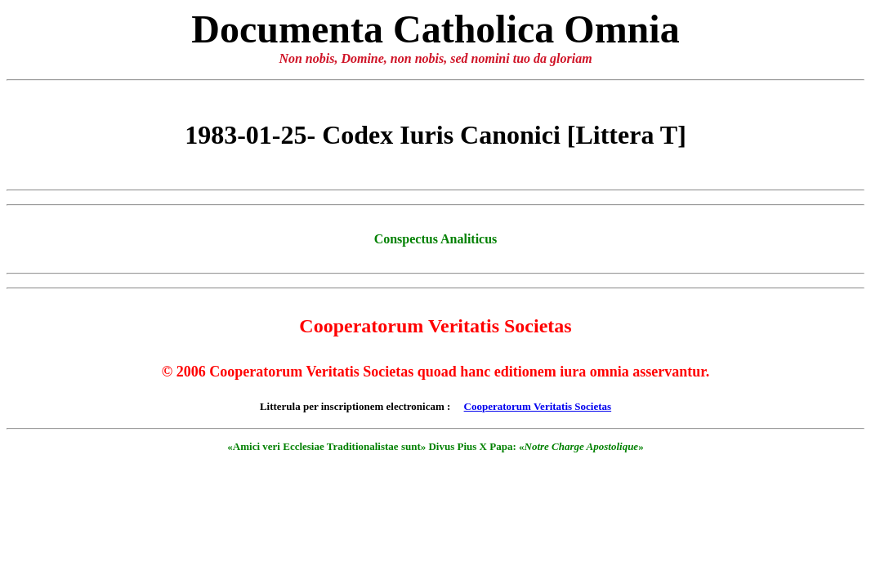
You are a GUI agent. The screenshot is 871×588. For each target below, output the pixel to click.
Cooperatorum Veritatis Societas (538, 406)
